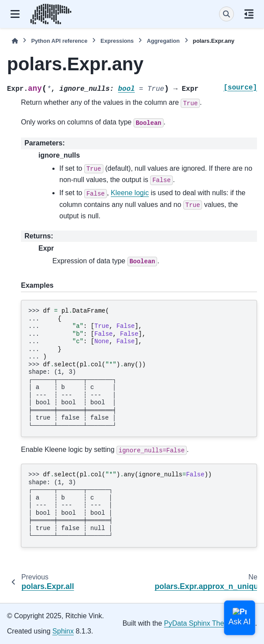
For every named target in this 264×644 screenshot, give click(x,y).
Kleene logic (130, 193)
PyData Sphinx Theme (199, 623)
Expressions (117, 41)
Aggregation (163, 41)
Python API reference (59, 41)
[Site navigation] (15, 14)
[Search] (226, 14)
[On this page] (249, 14)
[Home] (15, 41)
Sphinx (63, 631)
